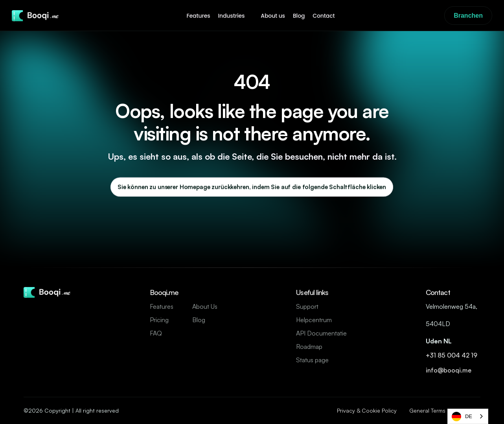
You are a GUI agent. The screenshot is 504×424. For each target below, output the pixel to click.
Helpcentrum (314, 320)
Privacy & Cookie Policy (367, 410)
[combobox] (468, 416)
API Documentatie (321, 333)
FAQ (156, 333)
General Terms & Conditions (445, 410)
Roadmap (309, 347)
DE (462, 417)
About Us (205, 306)
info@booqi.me (449, 370)
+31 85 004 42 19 (452, 355)
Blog (199, 320)
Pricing (159, 320)
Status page (312, 360)
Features (162, 306)
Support (307, 306)
